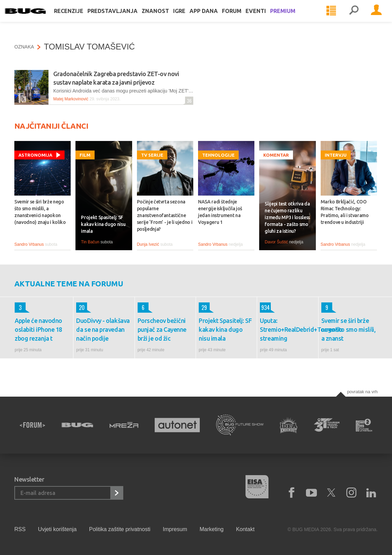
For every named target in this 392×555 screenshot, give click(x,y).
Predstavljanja (122, 18)
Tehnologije (218, 155)
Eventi (265, 18)
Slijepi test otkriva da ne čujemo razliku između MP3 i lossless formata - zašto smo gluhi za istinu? (287, 217)
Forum (241, 18)
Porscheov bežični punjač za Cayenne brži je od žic (162, 329)
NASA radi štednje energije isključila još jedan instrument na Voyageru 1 (220, 212)
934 (265, 308)
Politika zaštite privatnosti (120, 529)
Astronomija (35, 155)
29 (203, 308)
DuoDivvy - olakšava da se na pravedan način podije (103, 329)
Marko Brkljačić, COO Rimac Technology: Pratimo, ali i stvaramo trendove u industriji (345, 212)
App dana (213, 18)
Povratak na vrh (362, 392)
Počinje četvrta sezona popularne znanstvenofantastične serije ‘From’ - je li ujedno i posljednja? (165, 215)
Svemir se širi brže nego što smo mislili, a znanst (348, 329)
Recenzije (78, 18)
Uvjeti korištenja (57, 529)
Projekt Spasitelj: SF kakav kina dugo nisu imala (103, 224)
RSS (20, 529)
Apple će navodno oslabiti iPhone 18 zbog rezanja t (38, 329)
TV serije (152, 155)
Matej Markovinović (71, 99)
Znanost (165, 18)
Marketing (211, 529)
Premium (292, 18)
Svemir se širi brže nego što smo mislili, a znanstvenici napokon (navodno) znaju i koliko (40, 212)
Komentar (276, 155)
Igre (189, 18)
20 (80, 308)
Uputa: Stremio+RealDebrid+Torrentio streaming (288, 329)
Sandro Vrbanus (29, 244)
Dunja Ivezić (148, 244)
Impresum (175, 529)
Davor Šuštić (276, 242)
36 (188, 101)
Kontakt (245, 529)
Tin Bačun (90, 242)
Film (85, 155)
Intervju (336, 155)
